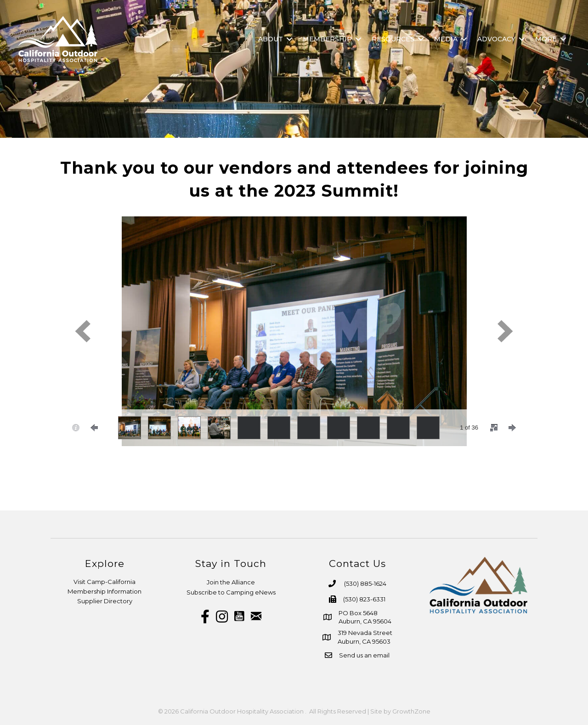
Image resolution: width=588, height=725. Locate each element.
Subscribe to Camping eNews (231, 592)
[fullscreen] (494, 428)
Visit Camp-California (105, 582)
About (271, 39)
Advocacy (496, 39)
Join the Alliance (231, 582)
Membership (327, 39)
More (546, 39)
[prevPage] (94, 428)
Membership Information (105, 591)
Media (446, 39)
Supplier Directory (105, 601)
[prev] (83, 331)
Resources (393, 39)
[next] (505, 331)
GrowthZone (411, 711)
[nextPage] (512, 428)
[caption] (76, 428)
